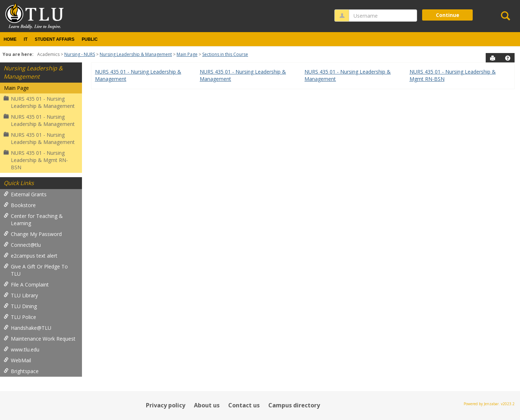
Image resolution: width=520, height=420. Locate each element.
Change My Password (33, 234)
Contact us (244, 405)
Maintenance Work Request (40, 339)
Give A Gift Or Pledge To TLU (36, 270)
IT (26, 39)
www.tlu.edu (21, 349)
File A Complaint (26, 285)
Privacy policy (166, 405)
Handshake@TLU (27, 328)
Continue (448, 15)
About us (207, 405)
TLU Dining (20, 306)
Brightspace (21, 371)
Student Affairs (55, 39)
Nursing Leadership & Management (136, 54)
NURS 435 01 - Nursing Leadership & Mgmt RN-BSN (36, 160)
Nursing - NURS (80, 54)
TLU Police (20, 317)
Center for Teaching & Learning (33, 220)
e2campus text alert (31, 256)
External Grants (25, 194)
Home (10, 39)
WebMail (17, 360)
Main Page (187, 54)
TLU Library (21, 295)
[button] (508, 58)
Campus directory (294, 405)
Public (90, 39)
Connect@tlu (22, 245)
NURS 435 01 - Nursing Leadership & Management (39, 102)
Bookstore (20, 205)
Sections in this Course (225, 54)
